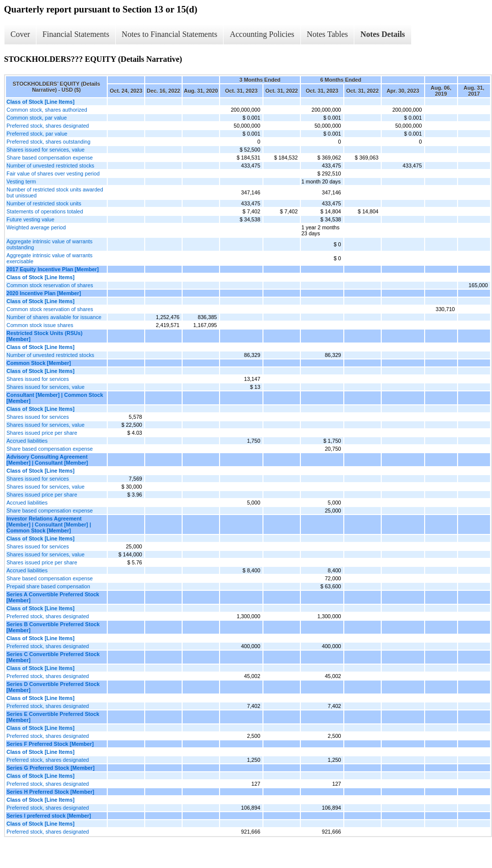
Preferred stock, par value (37, 134)
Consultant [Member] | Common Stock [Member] (55, 398)
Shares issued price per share (42, 433)
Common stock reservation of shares (50, 285)
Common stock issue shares (40, 325)
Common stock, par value (37, 118)
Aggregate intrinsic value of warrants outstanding (49, 244)
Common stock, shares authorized (47, 110)
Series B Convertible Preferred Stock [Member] (53, 627)
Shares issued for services (38, 379)
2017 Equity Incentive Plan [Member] (53, 269)
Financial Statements (76, 34)
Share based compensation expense (50, 158)
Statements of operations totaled (45, 211)
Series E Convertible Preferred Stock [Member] (53, 717)
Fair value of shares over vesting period (53, 174)
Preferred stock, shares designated (48, 126)
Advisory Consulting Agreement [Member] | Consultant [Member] (47, 460)
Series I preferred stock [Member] (49, 816)
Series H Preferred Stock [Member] (50, 792)
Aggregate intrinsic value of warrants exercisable (49, 258)
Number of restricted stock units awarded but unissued (55, 192)
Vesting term (21, 181)
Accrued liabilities (27, 441)
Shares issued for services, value (45, 150)
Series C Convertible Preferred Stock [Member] (53, 657)
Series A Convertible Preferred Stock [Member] (53, 597)
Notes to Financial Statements (170, 34)
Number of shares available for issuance (54, 317)
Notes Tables (328, 34)
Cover (20, 34)
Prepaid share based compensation (48, 586)
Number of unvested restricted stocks (50, 166)
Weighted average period (36, 227)
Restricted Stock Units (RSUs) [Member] (44, 336)
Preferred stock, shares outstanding (48, 142)
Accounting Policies (262, 34)
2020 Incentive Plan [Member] (44, 293)
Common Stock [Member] (39, 363)
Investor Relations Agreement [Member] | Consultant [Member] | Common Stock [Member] (49, 524)
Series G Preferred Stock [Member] (51, 768)
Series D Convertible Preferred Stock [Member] (53, 687)
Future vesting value (30, 219)
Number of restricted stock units (44, 203)
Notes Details (382, 34)
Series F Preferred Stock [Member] (50, 744)
